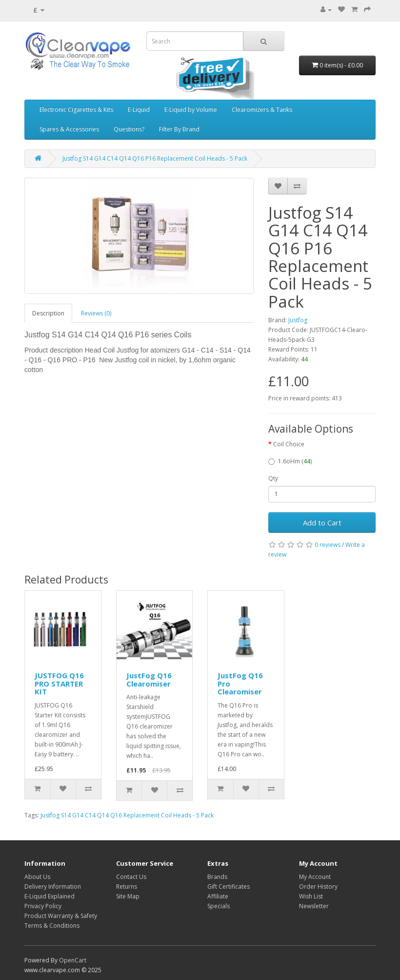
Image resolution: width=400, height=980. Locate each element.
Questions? (129, 129)
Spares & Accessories (69, 129)
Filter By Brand (179, 129)
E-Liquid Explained (50, 896)
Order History (318, 886)
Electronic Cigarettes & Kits (76, 110)
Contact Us (131, 877)
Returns (127, 886)
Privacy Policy (43, 906)
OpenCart (73, 960)
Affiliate (218, 896)
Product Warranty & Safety (61, 916)
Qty (273, 478)
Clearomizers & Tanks (262, 110)
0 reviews (328, 545)
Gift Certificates (229, 886)
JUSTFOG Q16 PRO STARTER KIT (59, 683)
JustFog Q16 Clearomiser (149, 679)
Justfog (298, 320)
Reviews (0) (96, 313)
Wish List (311, 896)
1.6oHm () (290, 461)
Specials (219, 906)
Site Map (128, 896)
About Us (37, 877)
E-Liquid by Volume (191, 110)
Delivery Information (53, 886)
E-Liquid (139, 110)
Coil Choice (289, 444)
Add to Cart (322, 522)
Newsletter (314, 906)
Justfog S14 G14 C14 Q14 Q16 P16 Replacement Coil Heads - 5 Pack (155, 158)
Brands (217, 877)
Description (48, 313)
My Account (315, 877)
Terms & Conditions (52, 926)
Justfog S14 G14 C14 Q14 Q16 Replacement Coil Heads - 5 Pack (127, 815)
